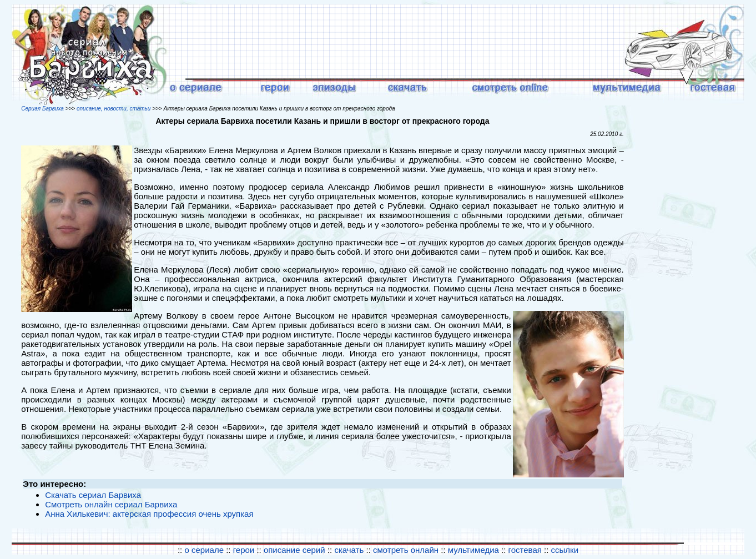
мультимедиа (473, 550)
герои (244, 550)
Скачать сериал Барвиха (93, 495)
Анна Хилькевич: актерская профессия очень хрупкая (149, 514)
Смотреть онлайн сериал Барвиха (111, 504)
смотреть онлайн (407, 550)
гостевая (525, 550)
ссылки (565, 550)
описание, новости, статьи (114, 109)
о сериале (204, 550)
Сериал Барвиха (42, 109)
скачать (350, 550)
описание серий (294, 550)
